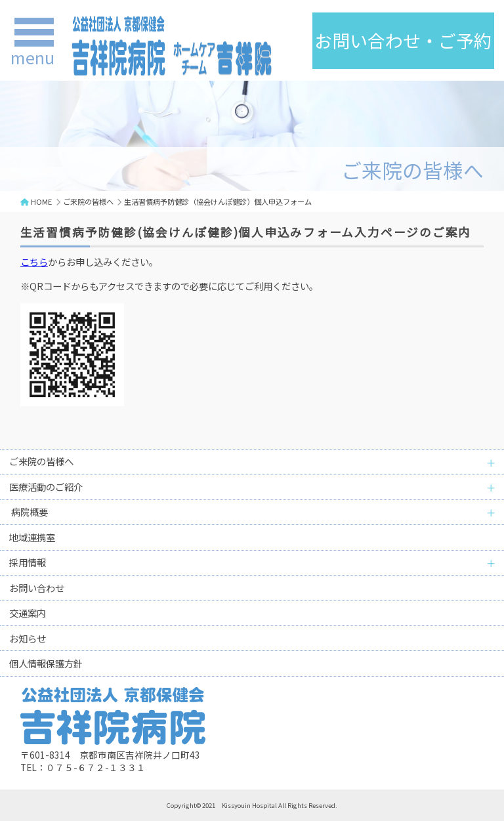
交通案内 (28, 613)
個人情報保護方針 (46, 663)
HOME (41, 201)
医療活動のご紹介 (46, 487)
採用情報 (28, 562)
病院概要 (29, 512)
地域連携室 (32, 537)
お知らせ (28, 638)
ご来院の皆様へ (88, 201)
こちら (34, 262)
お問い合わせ (37, 588)
